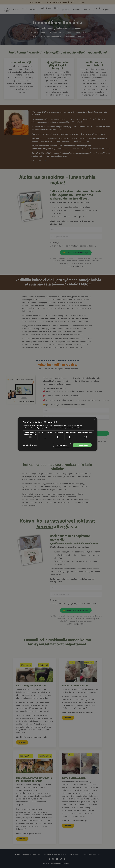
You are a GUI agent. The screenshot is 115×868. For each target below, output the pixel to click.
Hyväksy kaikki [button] (82, 445)
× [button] (94, 419)
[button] (30, 445)
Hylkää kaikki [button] (62, 445)
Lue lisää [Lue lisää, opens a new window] (81, 428)
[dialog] (57, 434)
